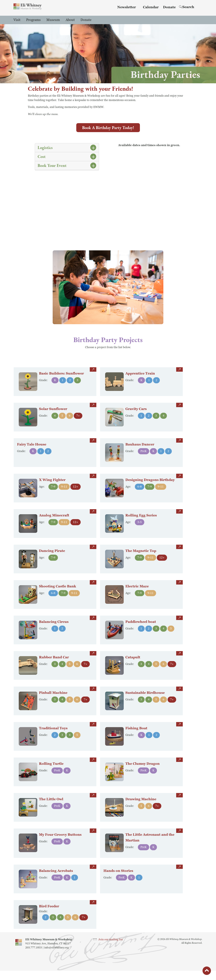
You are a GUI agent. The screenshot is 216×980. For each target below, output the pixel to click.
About (70, 20)
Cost (42, 157)
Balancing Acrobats (56, 881)
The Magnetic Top (141, 556)
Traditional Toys (53, 733)
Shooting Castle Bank (58, 591)
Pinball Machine (53, 698)
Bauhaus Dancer (140, 450)
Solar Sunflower (53, 414)
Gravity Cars (136, 414)
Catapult (133, 662)
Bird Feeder (49, 916)
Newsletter (127, 7)
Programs (33, 20)
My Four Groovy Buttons (60, 840)
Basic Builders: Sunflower (61, 379)
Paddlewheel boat (141, 627)
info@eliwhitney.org (56, 957)
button (207, 972)
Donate (169, 7)
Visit (17, 20)
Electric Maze (137, 591)
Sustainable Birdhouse (145, 698)
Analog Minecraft (54, 520)
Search (187, 7)
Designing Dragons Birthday (150, 485)
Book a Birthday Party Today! (108, 128)
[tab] (67, 148)
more (93, 369)
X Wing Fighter (52, 485)
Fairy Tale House (32, 444)
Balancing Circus (54, 627)
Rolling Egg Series (141, 520)
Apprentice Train (140, 379)
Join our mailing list (111, 949)
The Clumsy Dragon (143, 769)
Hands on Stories (118, 876)
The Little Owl (51, 804)
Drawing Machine (141, 804)
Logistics (45, 148)
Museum (53, 20)
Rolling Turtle (51, 769)
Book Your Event (52, 165)
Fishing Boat (136, 733)
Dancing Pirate (52, 556)
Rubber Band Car (54, 662)
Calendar (151, 7)
